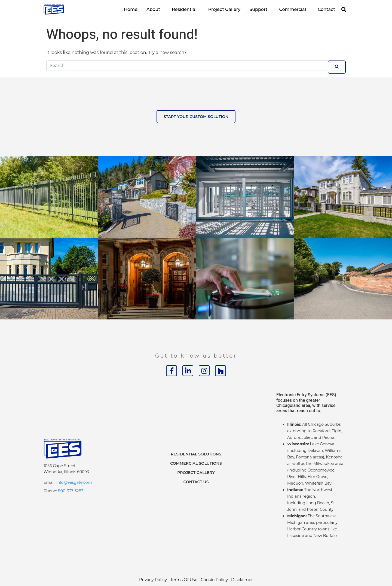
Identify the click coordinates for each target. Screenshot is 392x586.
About (153, 9)
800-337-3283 (71, 491)
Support (258, 9)
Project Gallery (224, 9)
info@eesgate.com (74, 482)
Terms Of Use (184, 580)
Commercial (293, 9)
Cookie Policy (214, 580)
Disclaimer (242, 580)
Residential (184, 9)
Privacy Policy (153, 580)
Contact (326, 9)
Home (131, 9)
